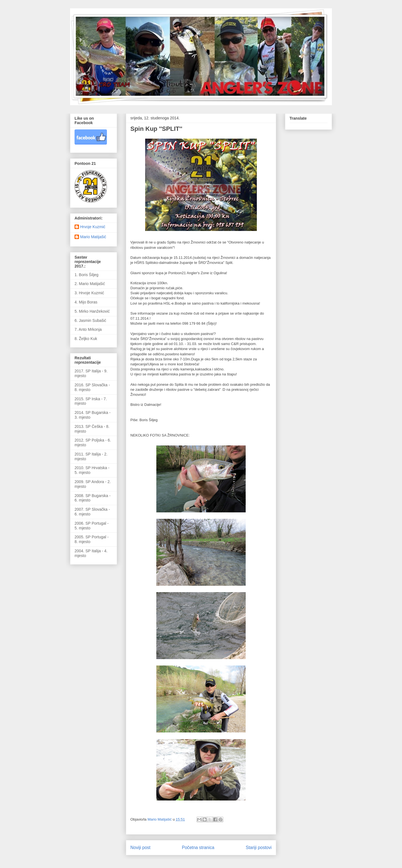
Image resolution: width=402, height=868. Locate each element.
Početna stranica (198, 847)
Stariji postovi (259, 847)
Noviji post (140, 847)
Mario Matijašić (93, 237)
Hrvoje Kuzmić (93, 227)
